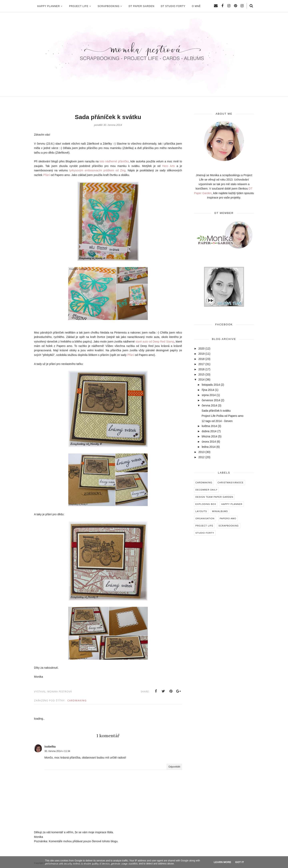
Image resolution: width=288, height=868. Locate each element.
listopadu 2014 (211, 385)
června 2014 (209, 405)
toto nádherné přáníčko (114, 161)
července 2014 (211, 400)
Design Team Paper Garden (214, 497)
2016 (201, 369)
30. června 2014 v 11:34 (57, 751)
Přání (46, 175)
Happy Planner (232, 504)
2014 (201, 379)
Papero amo (228, 518)
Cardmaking (77, 701)
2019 (201, 354)
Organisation (205, 518)
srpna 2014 (209, 395)
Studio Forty (205, 533)
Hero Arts (168, 166)
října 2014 (208, 390)
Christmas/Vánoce (231, 483)
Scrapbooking (228, 526)
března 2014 (209, 436)
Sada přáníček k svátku (216, 411)
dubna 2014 (209, 431)
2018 (201, 359)
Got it (239, 862)
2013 (201, 452)
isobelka (50, 747)
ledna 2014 (208, 447)
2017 (201, 364)
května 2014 (209, 426)
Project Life (204, 526)
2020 (201, 349)
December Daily (206, 490)
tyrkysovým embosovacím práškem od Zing (97, 170)
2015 (201, 374)
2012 (201, 457)
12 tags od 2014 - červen (217, 421)
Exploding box (206, 504)
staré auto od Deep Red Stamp (155, 342)
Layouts (201, 511)
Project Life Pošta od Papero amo (222, 416)
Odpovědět (174, 767)
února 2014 (209, 442)
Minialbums (220, 511)
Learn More (222, 862)
